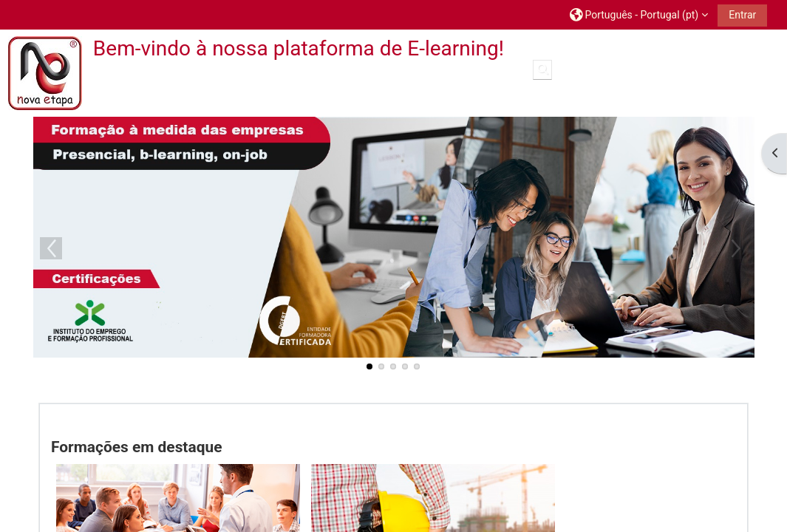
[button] (639, 14)
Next (736, 248)
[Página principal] (45, 73)
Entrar (742, 15)
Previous (51, 248)
